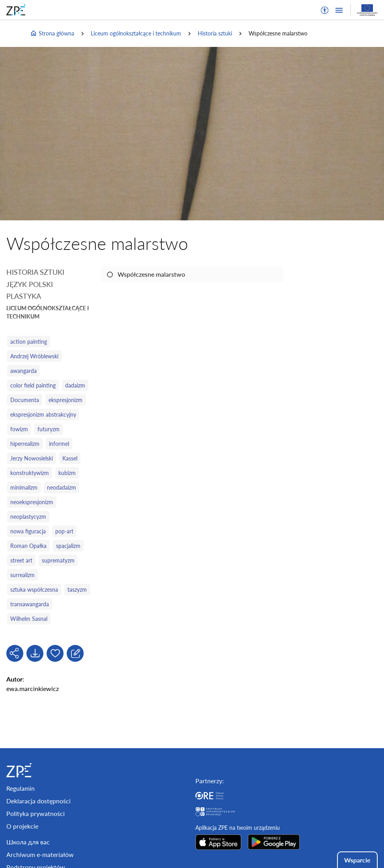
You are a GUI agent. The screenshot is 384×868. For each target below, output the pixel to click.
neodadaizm (62, 487)
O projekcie (22, 826)
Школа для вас (28, 842)
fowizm (19, 429)
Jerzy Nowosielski (32, 458)
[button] (325, 10)
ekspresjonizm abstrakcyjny (43, 414)
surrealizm (22, 575)
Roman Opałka (28, 546)
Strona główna (52, 34)
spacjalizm (68, 546)
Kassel (70, 458)
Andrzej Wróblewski (34, 356)
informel (59, 444)
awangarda (23, 371)
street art (21, 560)
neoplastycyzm (28, 517)
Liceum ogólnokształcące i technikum (136, 33)
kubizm (67, 473)
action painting (29, 342)
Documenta (25, 400)
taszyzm (77, 590)
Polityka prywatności (36, 813)
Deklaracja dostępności (38, 801)
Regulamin (21, 788)
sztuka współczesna (34, 590)
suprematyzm (58, 560)
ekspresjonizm (66, 400)
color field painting (33, 385)
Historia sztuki (215, 33)
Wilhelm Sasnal (29, 619)
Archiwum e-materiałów (40, 854)
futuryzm (49, 429)
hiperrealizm (25, 444)
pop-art (64, 531)
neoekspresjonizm (32, 502)
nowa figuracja (28, 531)
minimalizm (24, 487)
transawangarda (30, 604)
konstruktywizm (30, 473)
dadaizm (75, 385)
